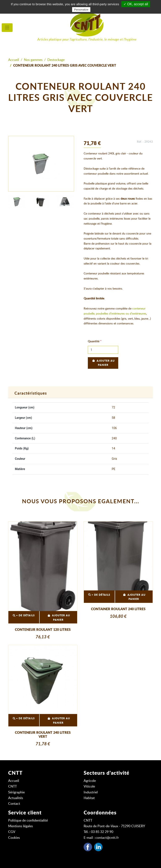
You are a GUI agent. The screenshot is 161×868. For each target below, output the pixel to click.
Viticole (89, 786)
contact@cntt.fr (107, 838)
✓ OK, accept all (136, 4)
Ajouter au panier (103, 363)
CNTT (12, 786)
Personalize (81, 10)
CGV (12, 832)
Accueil (14, 60)
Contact (14, 804)
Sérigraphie (16, 792)
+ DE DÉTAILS (24, 616)
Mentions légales (21, 826)
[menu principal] (7, 28)
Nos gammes (33, 60)
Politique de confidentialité (28, 821)
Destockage (56, 60)
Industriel (91, 792)
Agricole (90, 781)
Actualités (16, 798)
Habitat (89, 798)
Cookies (14, 838)
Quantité (94, 341)
